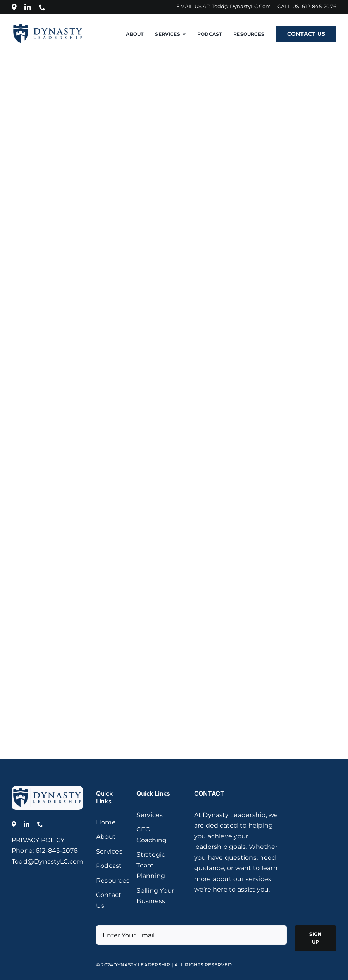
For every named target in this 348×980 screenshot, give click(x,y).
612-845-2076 (319, 6)
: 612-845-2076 (55, 851)
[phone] (42, 7)
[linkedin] (28, 7)
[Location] (14, 7)
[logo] (47, 789)
